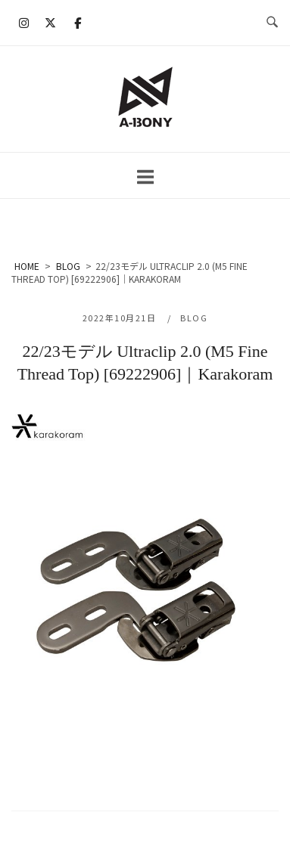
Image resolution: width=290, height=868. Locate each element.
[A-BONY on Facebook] (77, 23)
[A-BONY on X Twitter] (51, 23)
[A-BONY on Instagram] (24, 23)
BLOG (194, 318)
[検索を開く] (272, 23)
